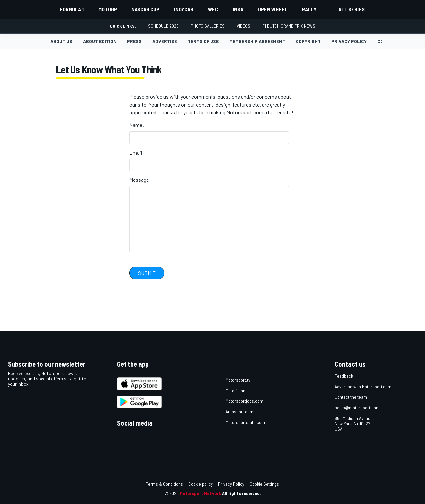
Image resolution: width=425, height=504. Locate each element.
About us (61, 41)
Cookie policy (201, 484)
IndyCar (184, 9)
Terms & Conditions (165, 484)
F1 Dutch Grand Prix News (289, 26)
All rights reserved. (242, 493)
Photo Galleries (208, 26)
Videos (244, 26)
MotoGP (108, 9)
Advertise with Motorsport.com (363, 386)
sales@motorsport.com (357, 408)
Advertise (165, 41)
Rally (309, 9)
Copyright (308, 41)
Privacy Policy (231, 484)
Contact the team (351, 397)
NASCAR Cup (145, 9)
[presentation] (180, 297)
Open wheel (273, 9)
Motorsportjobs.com (245, 401)
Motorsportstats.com (245, 422)
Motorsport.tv (238, 380)
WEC (213, 9)
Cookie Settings (264, 484)
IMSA (238, 9)
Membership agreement (257, 41)
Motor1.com (236, 390)
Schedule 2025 (163, 26)
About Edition (100, 41)
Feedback (344, 376)
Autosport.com (240, 412)
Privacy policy (349, 41)
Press (134, 41)
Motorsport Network (200, 493)
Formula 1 (72, 9)
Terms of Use (203, 41)
